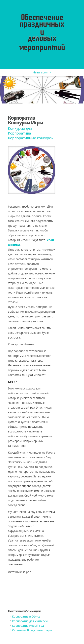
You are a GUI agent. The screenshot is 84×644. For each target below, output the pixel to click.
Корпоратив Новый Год (28, 626)
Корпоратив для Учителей (30, 621)
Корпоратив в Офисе (26, 616)
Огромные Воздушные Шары (32, 630)
